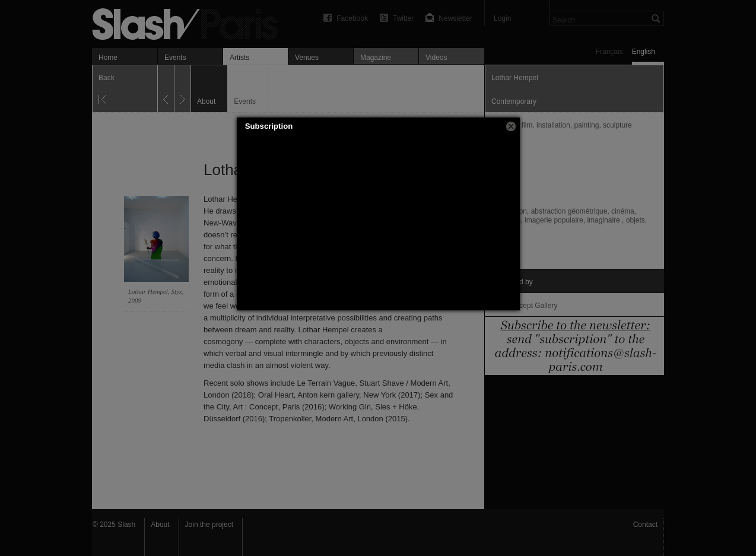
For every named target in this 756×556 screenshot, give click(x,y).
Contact (645, 525)
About (160, 525)
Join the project (209, 525)
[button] (511, 126)
